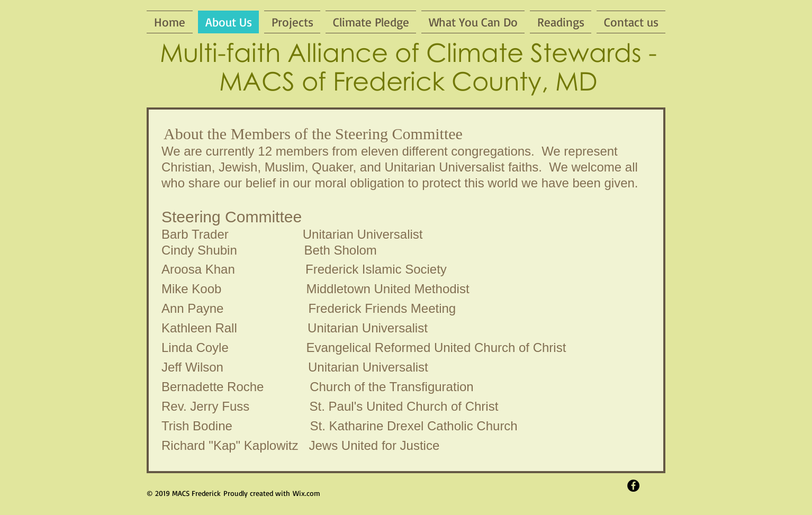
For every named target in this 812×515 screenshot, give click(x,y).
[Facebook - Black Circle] (633, 486)
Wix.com (306, 493)
